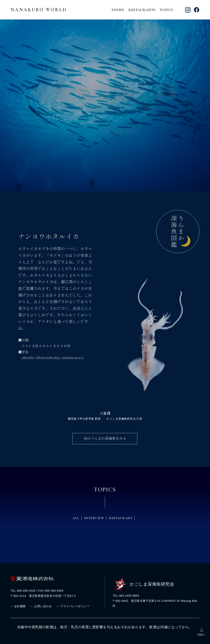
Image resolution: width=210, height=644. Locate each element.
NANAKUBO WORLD (39, 10)
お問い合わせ (43, 605)
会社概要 (20, 605)
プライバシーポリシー (75, 605)
